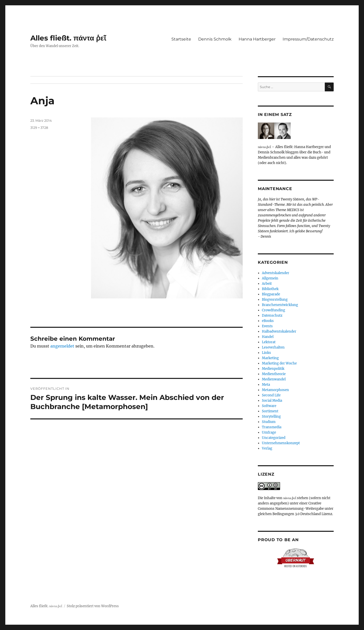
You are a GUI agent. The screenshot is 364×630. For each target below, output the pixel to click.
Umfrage (269, 432)
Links (266, 353)
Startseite (181, 39)
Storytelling (271, 416)
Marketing (270, 358)
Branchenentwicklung (280, 305)
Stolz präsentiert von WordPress (93, 606)
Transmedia (272, 427)
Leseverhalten (273, 347)
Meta (266, 385)
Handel (268, 337)
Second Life (271, 395)
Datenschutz (272, 316)
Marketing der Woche (279, 363)
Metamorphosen (275, 390)
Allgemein (270, 278)
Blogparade (271, 294)
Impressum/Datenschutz (308, 39)
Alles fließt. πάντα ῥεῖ (68, 38)
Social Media (272, 401)
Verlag (267, 448)
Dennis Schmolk (215, 39)
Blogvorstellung (275, 300)
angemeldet (62, 346)
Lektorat (269, 342)
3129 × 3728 (39, 128)
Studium (269, 422)
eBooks (268, 321)
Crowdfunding (274, 310)
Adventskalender (276, 273)
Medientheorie (274, 374)
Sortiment (270, 411)
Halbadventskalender (279, 331)
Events (267, 326)
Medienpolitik (273, 369)
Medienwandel (274, 379)
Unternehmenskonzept (281, 443)
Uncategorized (274, 438)
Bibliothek (270, 289)
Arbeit (267, 284)
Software (269, 406)
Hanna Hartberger (257, 39)
